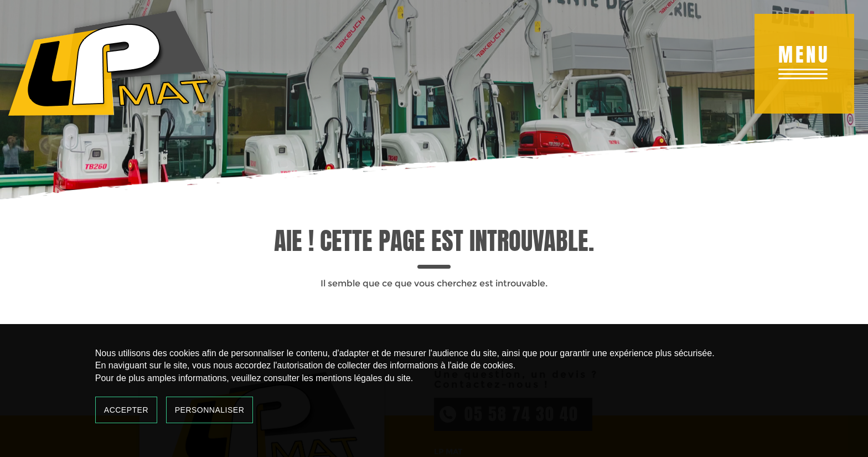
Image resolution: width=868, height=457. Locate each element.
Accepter (126, 410)
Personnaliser (210, 410)
